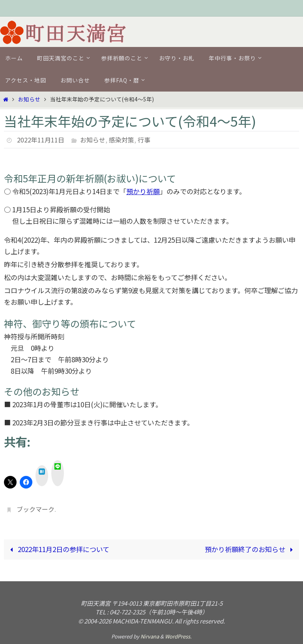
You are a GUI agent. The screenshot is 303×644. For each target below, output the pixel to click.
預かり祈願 (143, 191)
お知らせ (29, 99)
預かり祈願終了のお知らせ (251, 549)
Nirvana (150, 636)
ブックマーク (36, 509)
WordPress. (178, 636)
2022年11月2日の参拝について (58, 549)
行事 (144, 140)
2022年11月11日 (41, 140)
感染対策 (122, 140)
